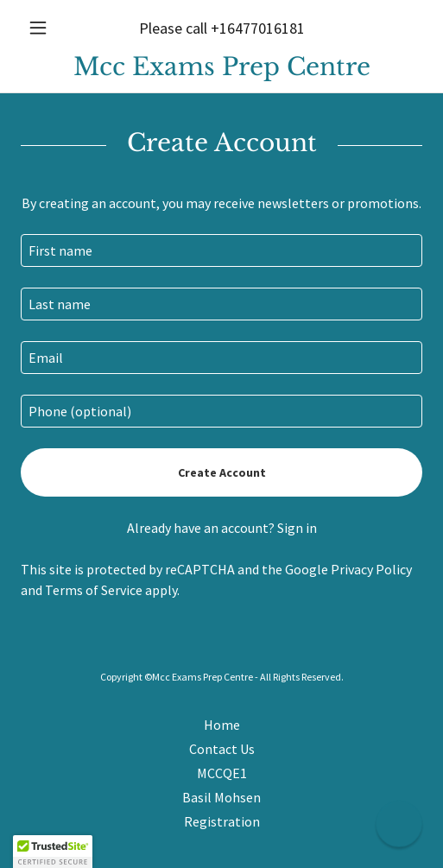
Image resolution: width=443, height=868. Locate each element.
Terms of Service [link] (94, 590)
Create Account (222, 472)
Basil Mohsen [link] (221, 797)
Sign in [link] (297, 528)
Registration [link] (222, 821)
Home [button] (222, 725)
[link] (221, 67)
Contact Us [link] (222, 749)
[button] (51, 28)
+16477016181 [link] (258, 28)
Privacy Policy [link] (371, 569)
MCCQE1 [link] (222, 773)
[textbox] (221, 250)
